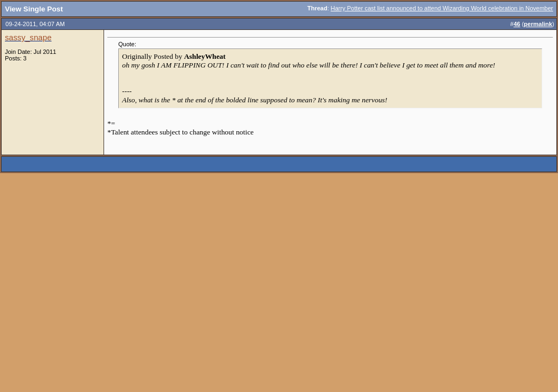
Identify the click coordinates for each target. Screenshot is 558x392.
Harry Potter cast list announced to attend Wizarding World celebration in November (442, 8)
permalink (538, 24)
